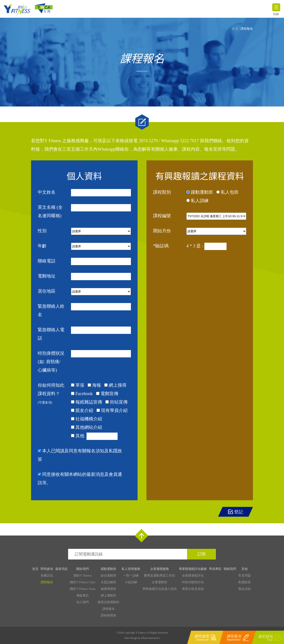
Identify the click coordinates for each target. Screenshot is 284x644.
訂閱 (201, 554)
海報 (97, 385)
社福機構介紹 (89, 419)
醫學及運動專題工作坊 (160, 576)
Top (141, 536)
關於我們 (83, 569)
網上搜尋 (118, 385)
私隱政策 (245, 582)
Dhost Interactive (151, 638)
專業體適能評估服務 (193, 569)
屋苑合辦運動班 (108, 602)
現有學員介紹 (114, 410)
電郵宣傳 (109, 394)
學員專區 (215, 569)
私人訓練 (200, 201)
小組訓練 (131, 582)
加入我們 (83, 602)
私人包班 (230, 192)
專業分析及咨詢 (193, 589)
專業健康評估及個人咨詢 (160, 589)
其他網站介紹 (89, 427)
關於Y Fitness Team (83, 589)
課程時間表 (108, 615)
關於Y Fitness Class (83, 582)
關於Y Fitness (83, 576)
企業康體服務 (160, 569)
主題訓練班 (108, 582)
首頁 (235, 29)
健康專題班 (108, 589)
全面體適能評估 (193, 576)
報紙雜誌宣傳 (89, 402)
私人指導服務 (131, 569)
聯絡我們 (230, 569)
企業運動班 (160, 582)
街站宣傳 (119, 402)
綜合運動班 (108, 576)
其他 (80, 436)
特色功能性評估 (193, 582)
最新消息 (61, 569)
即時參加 (47, 569)
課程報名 (247, 29)
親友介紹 (84, 410)
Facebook (84, 394)
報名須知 (245, 589)
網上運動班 (108, 596)
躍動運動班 (202, 192)
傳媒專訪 (83, 596)
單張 (80, 385)
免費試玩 (47, 576)
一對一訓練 (131, 576)
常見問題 (245, 576)
